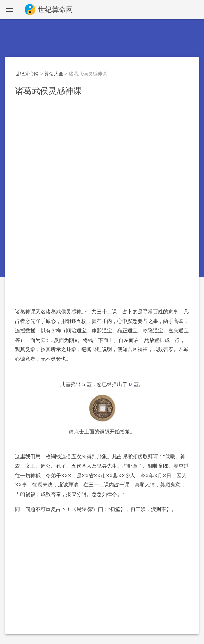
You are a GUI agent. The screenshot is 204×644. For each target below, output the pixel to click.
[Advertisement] (102, 153)
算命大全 (54, 74)
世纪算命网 (27, 74)
